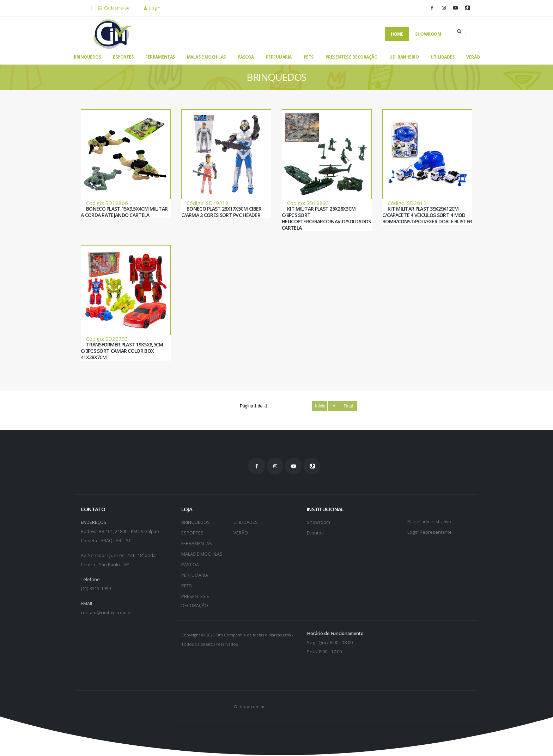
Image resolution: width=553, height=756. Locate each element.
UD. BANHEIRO (404, 57)
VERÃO (473, 57)
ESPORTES (123, 57)
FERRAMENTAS (160, 57)
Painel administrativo (429, 522)
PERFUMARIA (279, 57)
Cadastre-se (114, 8)
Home (397, 34)
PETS (309, 57)
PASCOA (246, 57)
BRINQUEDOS (87, 57)
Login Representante (430, 532)
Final (349, 406)
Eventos (315, 533)
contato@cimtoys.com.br (107, 613)
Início (320, 406)
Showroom (428, 34)
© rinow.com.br (249, 706)
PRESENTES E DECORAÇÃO (352, 57)
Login (152, 8)
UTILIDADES (442, 57)
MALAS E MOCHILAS (206, 57)
